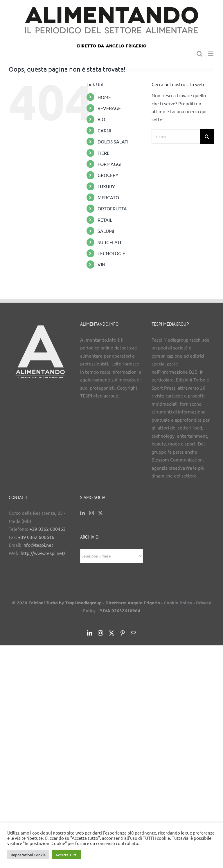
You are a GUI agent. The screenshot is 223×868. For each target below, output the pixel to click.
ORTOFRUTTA (112, 208)
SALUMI (106, 231)
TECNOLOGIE (111, 253)
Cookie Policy (178, 603)
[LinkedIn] (82, 513)
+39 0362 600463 (47, 529)
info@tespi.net (38, 545)
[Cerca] (207, 136)
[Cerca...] (176, 136)
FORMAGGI (109, 164)
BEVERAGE (109, 108)
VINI (102, 264)
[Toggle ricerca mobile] (199, 54)
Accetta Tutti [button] (66, 855)
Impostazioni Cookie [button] (28, 855)
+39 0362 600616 (36, 537)
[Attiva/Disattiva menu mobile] (211, 54)
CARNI (104, 130)
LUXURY (106, 186)
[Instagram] (91, 513)
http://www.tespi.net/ (43, 553)
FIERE (104, 153)
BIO (101, 119)
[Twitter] (100, 513)
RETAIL (105, 220)
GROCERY (108, 175)
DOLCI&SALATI (113, 141)
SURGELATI (109, 242)
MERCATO (108, 197)
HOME (104, 97)
